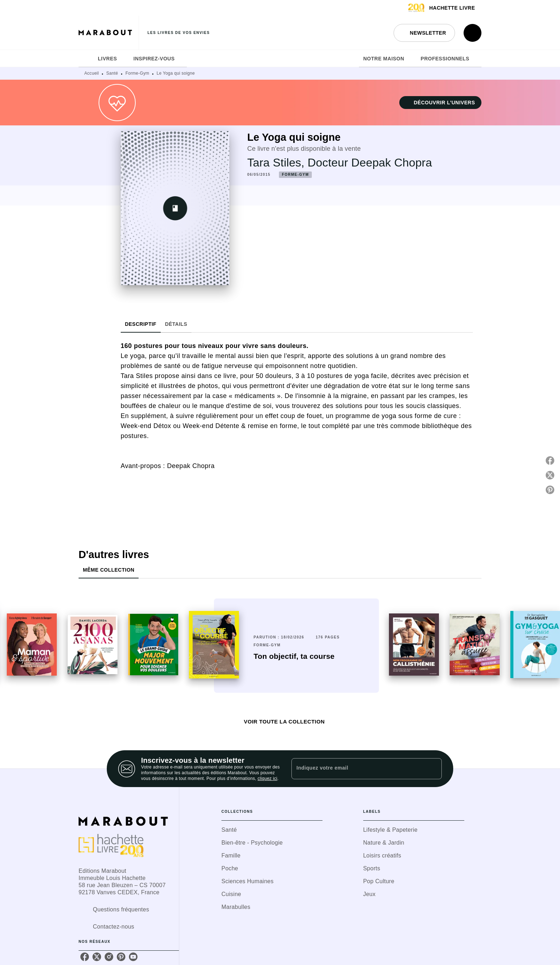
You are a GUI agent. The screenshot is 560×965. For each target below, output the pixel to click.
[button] (424, 33)
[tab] (86, 59)
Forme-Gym (137, 73)
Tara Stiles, (277, 163)
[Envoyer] (433, 769)
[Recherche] (472, 33)
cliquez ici (267, 779)
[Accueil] (109, 33)
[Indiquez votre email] (358, 768)
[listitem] (85, 957)
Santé (112, 73)
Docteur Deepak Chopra (370, 163)
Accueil (92, 73)
